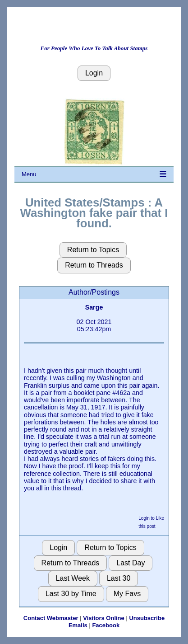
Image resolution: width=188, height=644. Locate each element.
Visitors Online (104, 618)
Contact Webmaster (51, 618)
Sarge (94, 307)
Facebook (106, 625)
